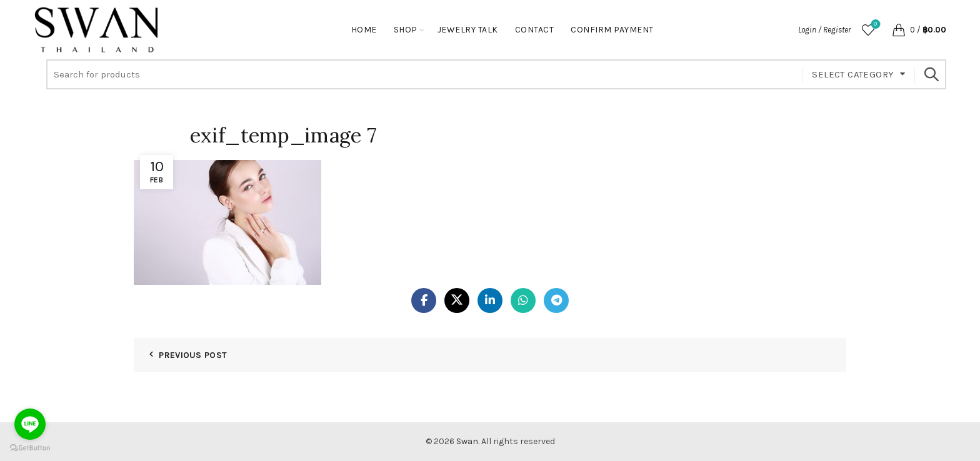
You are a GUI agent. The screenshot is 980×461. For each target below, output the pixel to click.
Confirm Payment (612, 30)
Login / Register (824, 30)
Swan (467, 441)
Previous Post (193, 355)
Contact (535, 30)
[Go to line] (30, 424)
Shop (406, 30)
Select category (853, 74)
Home (364, 30)
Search (931, 74)
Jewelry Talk (468, 30)
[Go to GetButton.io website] (30, 448)
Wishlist (874, 25)
